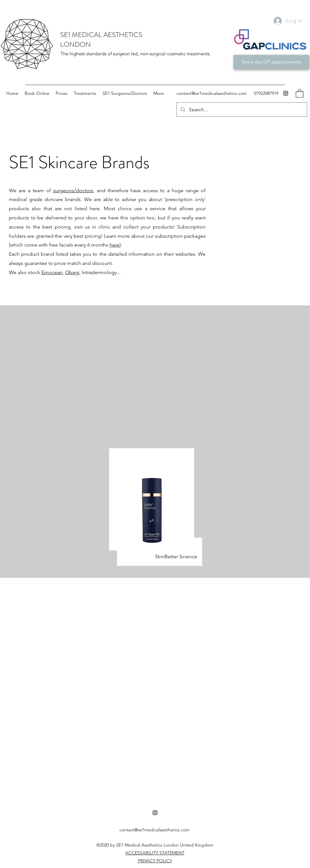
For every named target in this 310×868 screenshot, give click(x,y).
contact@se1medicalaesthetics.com (212, 93)
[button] (300, 93)
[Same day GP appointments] (271, 62)
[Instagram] (286, 93)
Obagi (72, 272)
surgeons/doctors (73, 190)
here (115, 245)
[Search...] (241, 110)
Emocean (52, 272)
